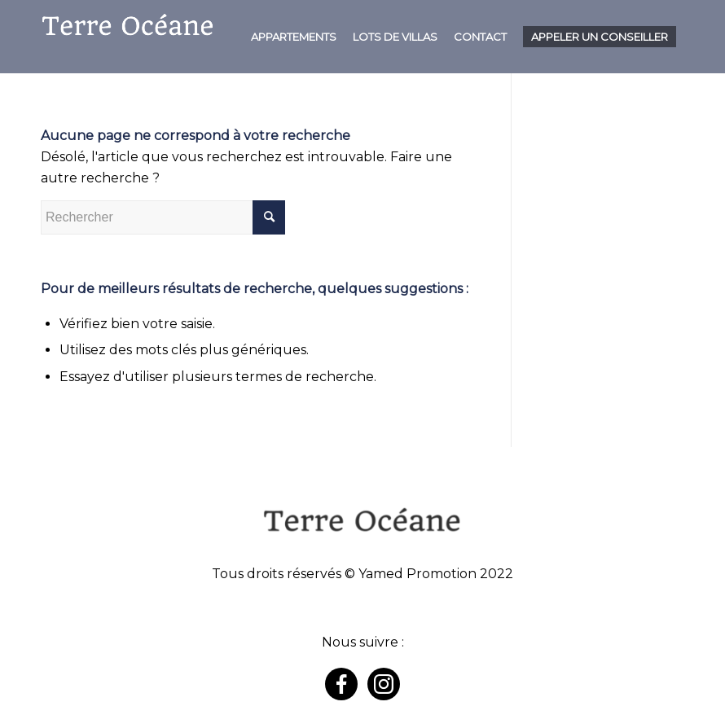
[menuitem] (294, 37)
